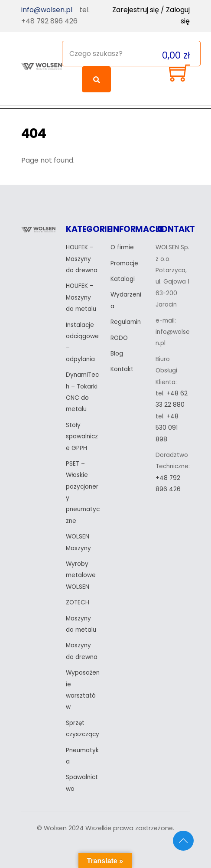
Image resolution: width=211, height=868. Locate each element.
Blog (117, 354)
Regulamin (126, 322)
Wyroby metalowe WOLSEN (81, 575)
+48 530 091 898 (167, 428)
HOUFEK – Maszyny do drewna (82, 259)
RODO (119, 338)
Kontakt (122, 369)
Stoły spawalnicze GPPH (82, 437)
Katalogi (123, 279)
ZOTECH (78, 602)
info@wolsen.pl (47, 10)
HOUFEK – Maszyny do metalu (81, 297)
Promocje (124, 263)
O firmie (122, 247)
